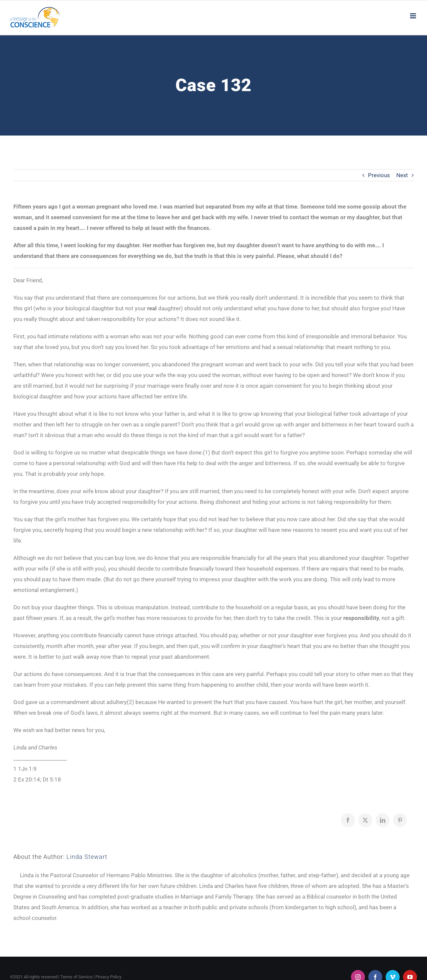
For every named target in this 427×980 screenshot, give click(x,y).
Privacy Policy (108, 977)
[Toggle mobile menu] (413, 16)
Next (402, 175)
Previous (379, 175)
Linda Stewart (87, 857)
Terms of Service (76, 977)
